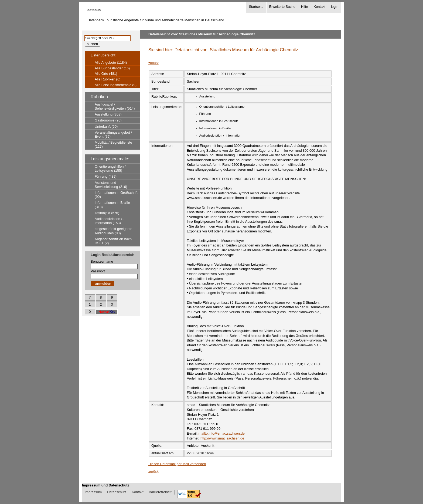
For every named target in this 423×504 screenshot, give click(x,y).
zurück (153, 63)
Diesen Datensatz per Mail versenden (177, 464)
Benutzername (102, 261)
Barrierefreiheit (160, 492)
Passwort (98, 271)
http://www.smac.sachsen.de (222, 438)
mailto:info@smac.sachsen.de (222, 433)
